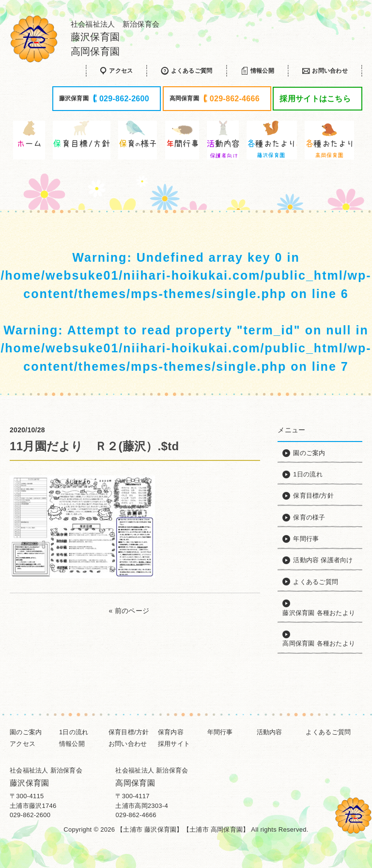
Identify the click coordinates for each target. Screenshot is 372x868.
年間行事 (220, 732)
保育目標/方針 (129, 732)
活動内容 (270, 732)
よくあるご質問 (328, 732)
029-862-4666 (136, 815)
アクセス (23, 744)
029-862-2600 (30, 815)
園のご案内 (26, 732)
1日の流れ (74, 732)
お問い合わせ (128, 744)
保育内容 (171, 732)
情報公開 (72, 744)
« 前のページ (129, 611)
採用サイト (174, 744)
